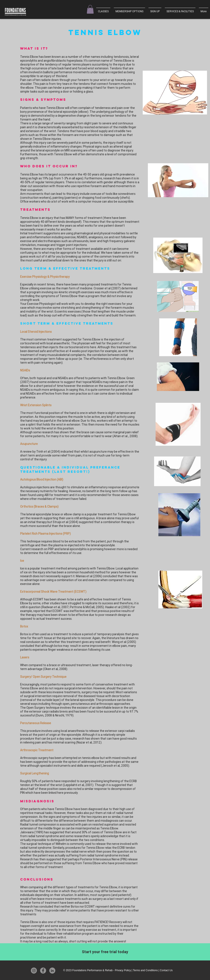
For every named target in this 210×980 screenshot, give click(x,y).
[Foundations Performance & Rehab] (16, 12)
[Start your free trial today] (105, 952)
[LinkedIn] (52, 971)
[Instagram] (34, 971)
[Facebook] (43, 971)
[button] (90, 9)
